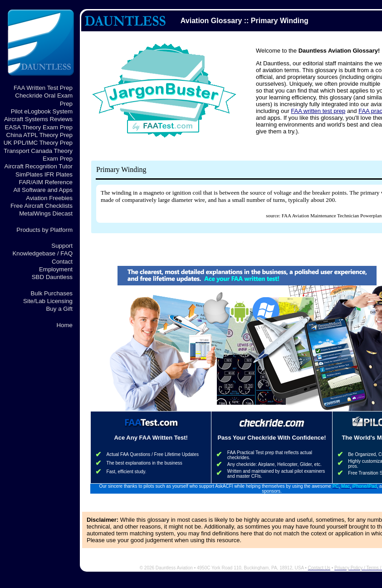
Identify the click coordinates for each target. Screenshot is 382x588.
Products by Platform (44, 230)
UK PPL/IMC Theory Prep (38, 143)
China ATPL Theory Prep (39, 135)
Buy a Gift (59, 309)
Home (64, 325)
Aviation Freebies (49, 198)
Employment (56, 269)
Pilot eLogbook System (42, 111)
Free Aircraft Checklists (42, 206)
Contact (62, 262)
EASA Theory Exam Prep (39, 127)
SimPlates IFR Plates (44, 174)
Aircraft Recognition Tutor (39, 166)
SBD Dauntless (52, 277)
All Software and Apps (43, 190)
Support (62, 246)
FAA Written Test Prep (43, 88)
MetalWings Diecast (46, 213)
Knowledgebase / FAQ (42, 253)
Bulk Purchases (51, 293)
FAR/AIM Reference (46, 182)
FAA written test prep (318, 111)
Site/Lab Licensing (48, 301)
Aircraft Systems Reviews (38, 119)
